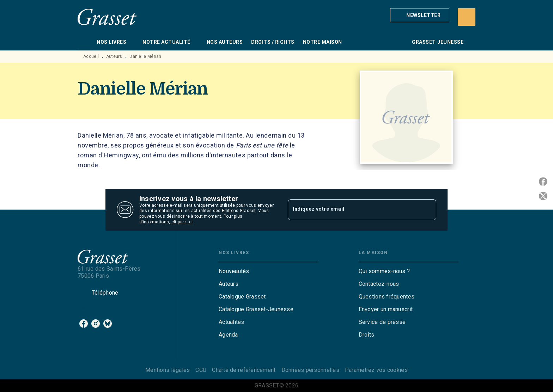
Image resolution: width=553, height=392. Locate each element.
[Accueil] (107, 17)
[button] (420, 15)
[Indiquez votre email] (353, 210)
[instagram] (96, 324)
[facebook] (84, 324)
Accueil (91, 56)
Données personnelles (310, 370)
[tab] (85, 42)
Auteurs (114, 56)
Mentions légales (168, 370)
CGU (201, 370)
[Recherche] (467, 17)
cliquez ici (182, 222)
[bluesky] (108, 324)
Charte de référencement (244, 370)
